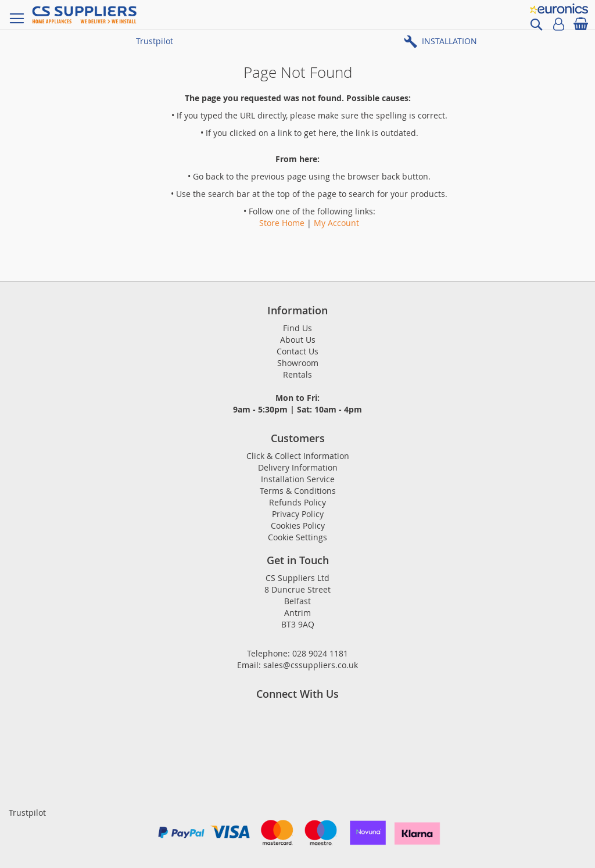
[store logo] (84, 15)
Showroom (298, 363)
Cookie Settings (297, 537)
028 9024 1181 (320, 653)
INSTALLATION (449, 41)
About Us (298, 340)
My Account (336, 223)
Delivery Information (298, 467)
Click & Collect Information (298, 456)
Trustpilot (155, 41)
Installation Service (298, 479)
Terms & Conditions (298, 491)
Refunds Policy (297, 502)
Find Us (297, 328)
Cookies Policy (298, 526)
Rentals (297, 374)
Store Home (282, 223)
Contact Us (297, 351)
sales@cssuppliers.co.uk (311, 665)
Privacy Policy (298, 514)
